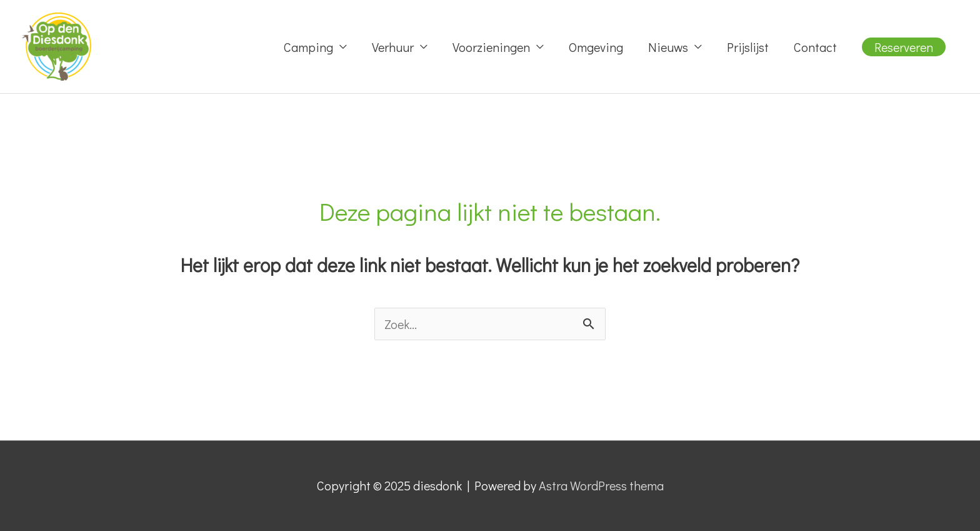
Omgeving (596, 47)
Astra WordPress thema (601, 485)
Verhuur (393, 47)
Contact (815, 47)
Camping (308, 47)
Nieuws (668, 47)
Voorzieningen (491, 47)
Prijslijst (748, 47)
